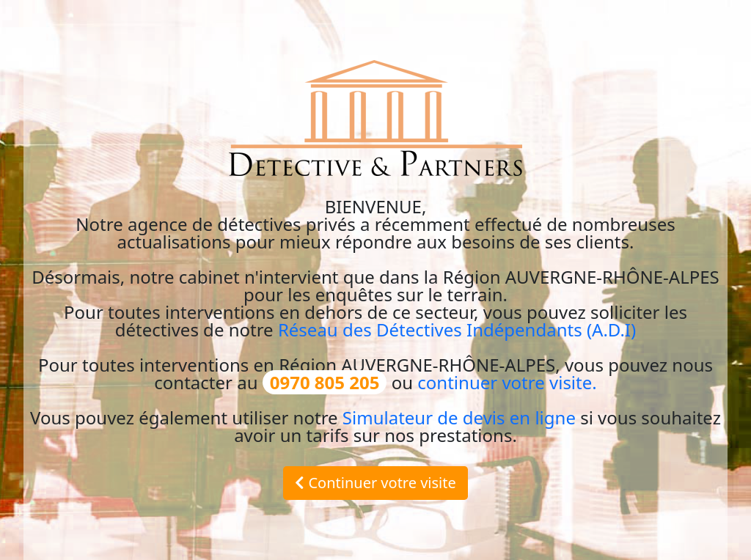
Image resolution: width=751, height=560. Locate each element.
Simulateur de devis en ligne (459, 417)
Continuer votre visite (375, 483)
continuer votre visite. (507, 382)
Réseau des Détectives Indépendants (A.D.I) (457, 329)
